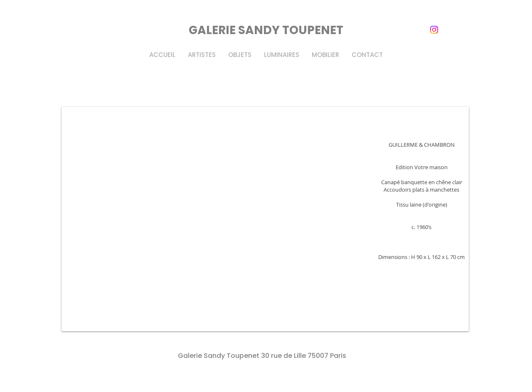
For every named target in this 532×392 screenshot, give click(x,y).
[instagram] (434, 30)
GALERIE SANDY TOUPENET (266, 30)
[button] (265, 219)
